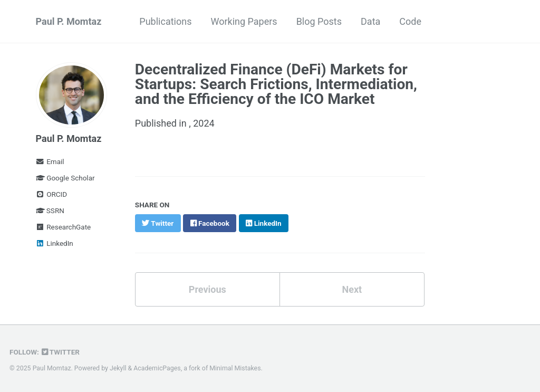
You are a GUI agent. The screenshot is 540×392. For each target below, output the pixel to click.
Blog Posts (319, 21)
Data (370, 21)
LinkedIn (55, 243)
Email (50, 161)
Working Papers (244, 21)
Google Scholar (65, 178)
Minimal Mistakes (235, 368)
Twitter (61, 352)
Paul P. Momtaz (69, 21)
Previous (208, 289)
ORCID (52, 194)
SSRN (50, 211)
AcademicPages (157, 368)
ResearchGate (64, 227)
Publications (165, 21)
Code (410, 21)
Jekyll (118, 368)
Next (352, 289)
